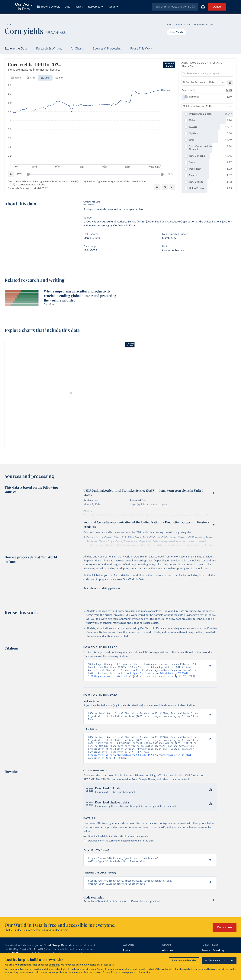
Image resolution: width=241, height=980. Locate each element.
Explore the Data (16, 49)
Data (67, 7)
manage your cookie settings (136, 972)
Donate (217, 7)
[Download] (157, 187)
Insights (79, 7)
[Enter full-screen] (172, 187)
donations (54, 965)
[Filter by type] (207, 106)
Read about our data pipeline (101, 589)
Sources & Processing (107, 49)
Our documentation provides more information (111, 833)
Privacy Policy (110, 972)
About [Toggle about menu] (113, 7)
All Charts (77, 49)
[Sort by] (204, 83)
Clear (229, 90)
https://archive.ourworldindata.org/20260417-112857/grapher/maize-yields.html (140, 761)
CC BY (45, 188)
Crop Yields (176, 32)
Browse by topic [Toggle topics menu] (49, 7)
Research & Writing (49, 49)
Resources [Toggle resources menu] (96, 7)
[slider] (28, 174)
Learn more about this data (32, 185)
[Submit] (193, 7)
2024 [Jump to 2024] (171, 174)
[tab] (16, 78)
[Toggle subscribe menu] (203, 7)
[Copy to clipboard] (206, 666)
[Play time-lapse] (11, 174)
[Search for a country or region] (207, 74)
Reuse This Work (141, 49)
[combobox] (175, 7)
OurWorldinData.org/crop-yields (24, 188)
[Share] (165, 187)
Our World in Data (24, 7)
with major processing (96, 226)
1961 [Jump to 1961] (20, 174)
